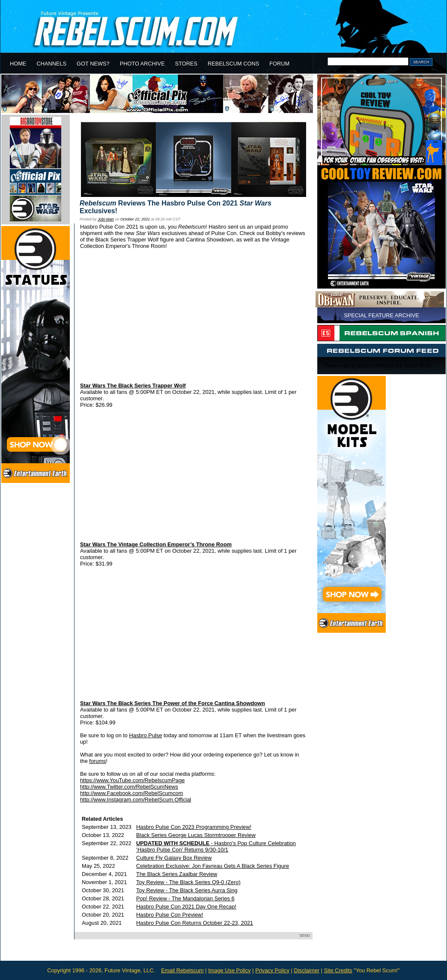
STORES (186, 64)
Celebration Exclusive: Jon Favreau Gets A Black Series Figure (213, 866)
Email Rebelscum (182, 970)
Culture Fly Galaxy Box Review (174, 858)
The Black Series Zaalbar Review (177, 874)
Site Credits (338, 970)
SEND (305, 935)
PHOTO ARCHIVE (142, 64)
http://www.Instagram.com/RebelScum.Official (136, 800)
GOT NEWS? (93, 64)
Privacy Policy (272, 970)
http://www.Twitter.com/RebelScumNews (129, 787)
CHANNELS (51, 64)
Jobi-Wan (106, 219)
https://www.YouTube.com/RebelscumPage (132, 780)
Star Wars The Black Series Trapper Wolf (133, 386)
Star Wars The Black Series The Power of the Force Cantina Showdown (173, 703)
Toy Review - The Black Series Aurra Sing (187, 890)
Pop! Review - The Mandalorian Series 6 (185, 898)
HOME (18, 64)
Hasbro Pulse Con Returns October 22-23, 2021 (195, 923)
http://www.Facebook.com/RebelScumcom (131, 793)
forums (97, 761)
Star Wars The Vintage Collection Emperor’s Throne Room (156, 544)
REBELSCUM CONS (233, 64)
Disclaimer (307, 970)
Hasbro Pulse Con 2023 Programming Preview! (194, 827)
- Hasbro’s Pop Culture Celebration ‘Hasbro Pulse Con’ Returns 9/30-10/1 (216, 846)
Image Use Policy (229, 970)
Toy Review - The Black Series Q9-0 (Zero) (188, 882)
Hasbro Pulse (146, 735)
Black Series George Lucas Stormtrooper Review (196, 835)
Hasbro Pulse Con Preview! (170, 915)
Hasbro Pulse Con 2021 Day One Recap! (186, 907)
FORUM (279, 64)
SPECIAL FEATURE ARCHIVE (381, 315)
